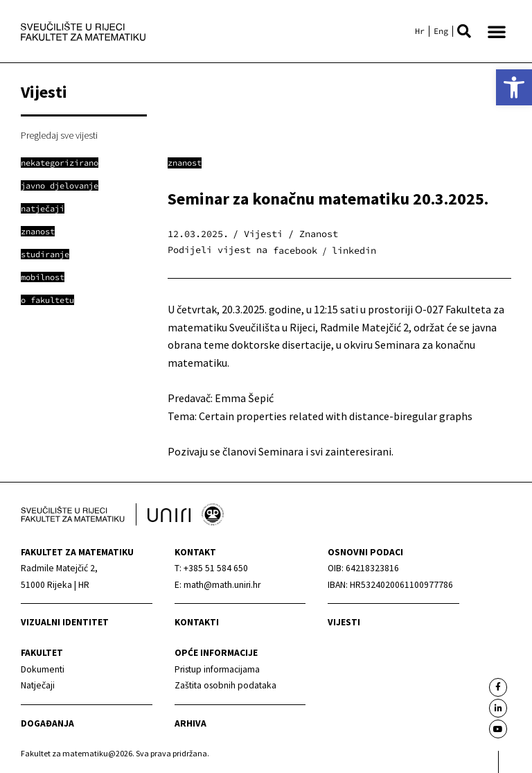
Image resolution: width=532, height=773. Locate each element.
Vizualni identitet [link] (65, 622)
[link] (514, 87)
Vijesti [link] (344, 622)
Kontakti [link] (197, 622)
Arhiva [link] (190, 723)
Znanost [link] (185, 163)
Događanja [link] (47, 723)
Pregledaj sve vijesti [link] (59, 135)
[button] (464, 31)
